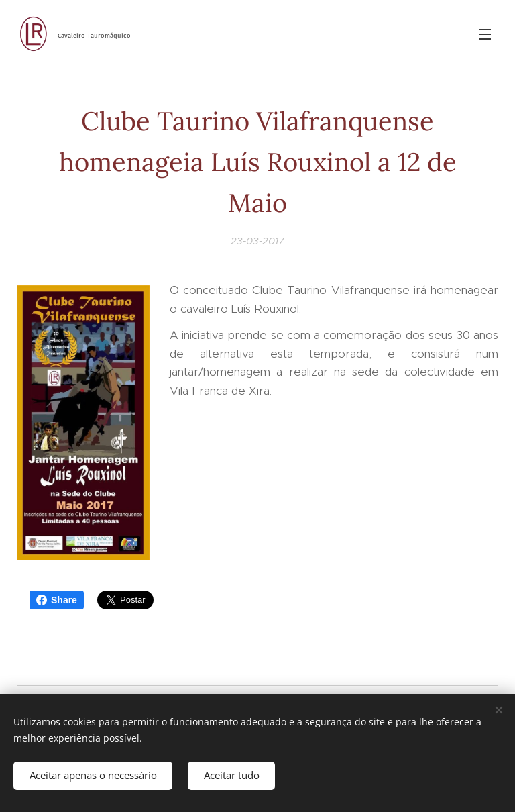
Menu (485, 34)
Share (57, 600)
